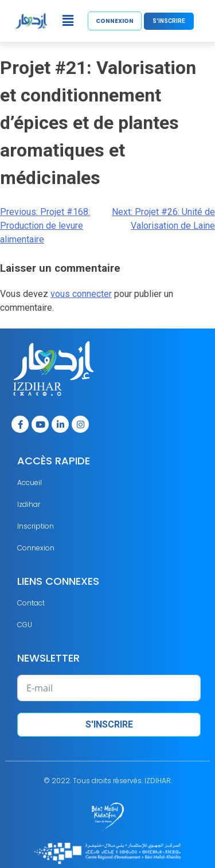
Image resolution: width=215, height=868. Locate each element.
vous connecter (81, 294)
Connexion (36, 548)
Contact (31, 603)
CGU (25, 625)
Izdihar (29, 504)
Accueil (30, 482)
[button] (68, 21)
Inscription (36, 526)
